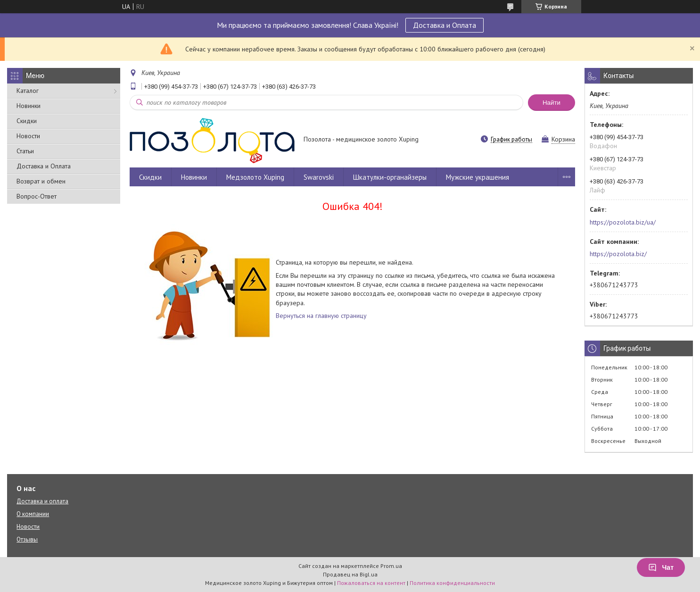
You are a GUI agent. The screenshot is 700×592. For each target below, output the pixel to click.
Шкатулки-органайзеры (390, 177)
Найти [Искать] (552, 103)
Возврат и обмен (41, 181)
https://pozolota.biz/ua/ (623, 222)
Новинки (29, 106)
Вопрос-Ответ (37, 196)
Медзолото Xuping (255, 177)
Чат (661, 567)
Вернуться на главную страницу (321, 316)
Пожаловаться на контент (371, 583)
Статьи (25, 151)
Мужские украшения (478, 177)
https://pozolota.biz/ (618, 254)
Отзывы (27, 539)
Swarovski (319, 177)
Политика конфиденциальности (452, 583)
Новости (28, 136)
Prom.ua (391, 566)
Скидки (27, 121)
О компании (33, 514)
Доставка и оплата (42, 501)
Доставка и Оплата (445, 25)
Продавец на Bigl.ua (350, 574)
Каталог (28, 91)
